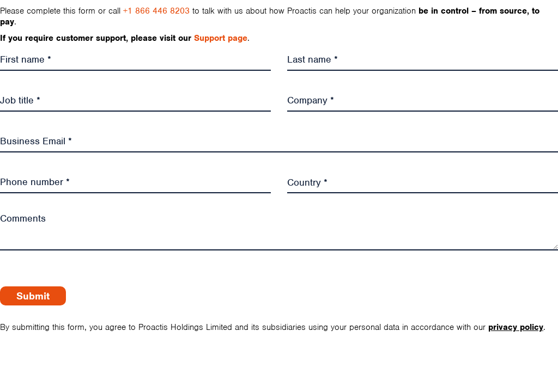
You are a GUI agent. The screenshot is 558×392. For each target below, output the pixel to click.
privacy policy (516, 327)
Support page (221, 38)
